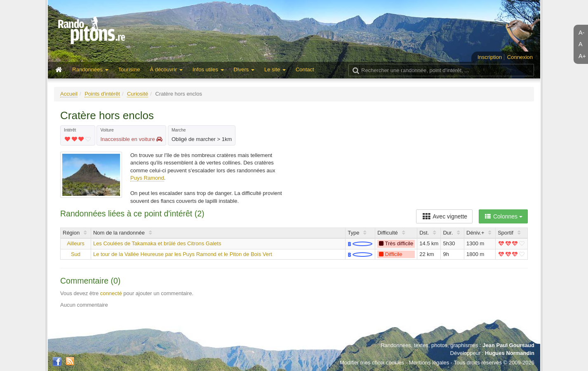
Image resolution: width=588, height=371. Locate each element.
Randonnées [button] (90, 69)
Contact (305, 69)
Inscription (490, 57)
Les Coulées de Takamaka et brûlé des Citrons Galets (157, 243)
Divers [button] (244, 69)
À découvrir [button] (166, 69)
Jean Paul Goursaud (508, 345)
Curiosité (138, 94)
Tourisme (129, 69)
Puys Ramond (147, 178)
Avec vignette (444, 216)
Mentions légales (429, 363)
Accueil (69, 94)
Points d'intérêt (102, 94)
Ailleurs (76, 243)
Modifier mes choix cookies (372, 363)
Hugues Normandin (510, 353)
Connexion (520, 57)
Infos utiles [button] (208, 69)
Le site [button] (275, 69)
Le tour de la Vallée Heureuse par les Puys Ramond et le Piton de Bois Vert (183, 254)
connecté (111, 293)
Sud (76, 254)
